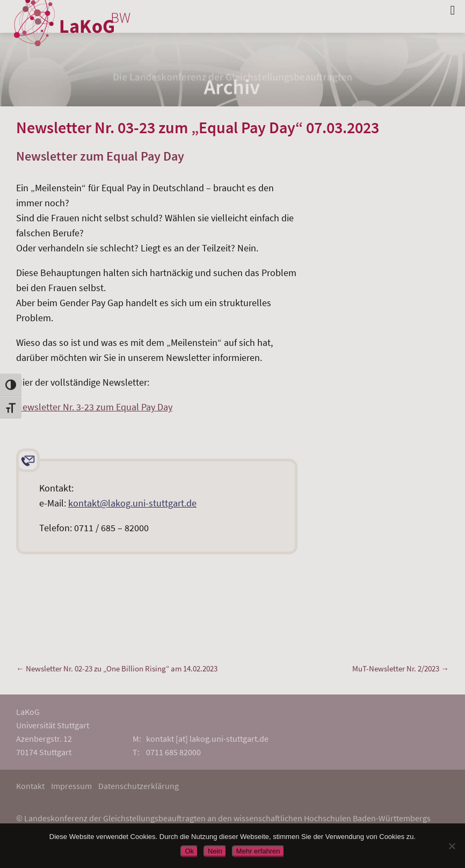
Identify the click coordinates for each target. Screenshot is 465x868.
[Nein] (452, 846)
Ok (189, 851)
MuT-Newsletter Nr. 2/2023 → (401, 668)
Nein (215, 851)
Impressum (71, 786)
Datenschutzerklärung (139, 786)
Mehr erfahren (258, 851)
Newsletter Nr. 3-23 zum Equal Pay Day (94, 407)
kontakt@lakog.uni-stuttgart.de (132, 503)
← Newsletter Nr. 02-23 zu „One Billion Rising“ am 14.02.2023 (117, 668)
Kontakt (30, 786)
